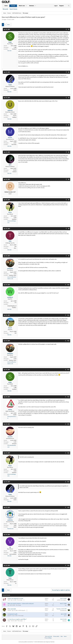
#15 (68, 424)
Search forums (13, 9)
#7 (69, 200)
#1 (69, 29)
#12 (68, 341)
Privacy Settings (48, 638)
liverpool (14, 444)
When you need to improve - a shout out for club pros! (21, 604)
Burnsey (65, 621)
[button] (26, 6)
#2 (69, 72)
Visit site (9, 51)
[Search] (69, 6)
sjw (66, 605)
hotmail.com (10, 529)
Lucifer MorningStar (62, 600)
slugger (5, 20)
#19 (68, 535)
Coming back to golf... (13, 614)
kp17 (65, 616)
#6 (69, 179)
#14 (68, 397)
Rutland (14, 172)
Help (62, 636)
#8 (69, 229)
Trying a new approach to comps (15, 598)
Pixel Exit (52, 642)
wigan (15, 527)
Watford (14, 117)
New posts (5, 9)
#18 (68, 507)
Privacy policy (56, 636)
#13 (68, 370)
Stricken (9, 610)
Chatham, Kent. (13, 275)
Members (32, 6)
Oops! (9, 621)
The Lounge (20, 600)
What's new (22, 6)
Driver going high (12, 609)
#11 (68, 315)
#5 (69, 152)
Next (8, 25)
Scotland (14, 49)
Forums (13, 6)
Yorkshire (14, 219)
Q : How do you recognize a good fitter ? (17, 619)
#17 (68, 482)
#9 (69, 256)
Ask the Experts (22, 610)
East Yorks (14, 144)
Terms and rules (49, 636)
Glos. (15, 248)
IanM (9, 600)
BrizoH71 (10, 616)
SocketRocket (63, 610)
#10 (68, 285)
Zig (8, 605)
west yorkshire (13, 554)
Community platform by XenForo (32, 642)
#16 (68, 453)
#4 (69, 125)
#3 (69, 98)
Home (6, 6)
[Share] (66, 29)
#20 (68, 565)
